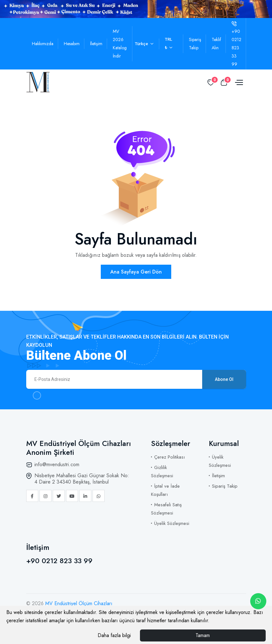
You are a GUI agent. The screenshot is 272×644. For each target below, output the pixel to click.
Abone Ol (224, 379)
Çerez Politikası (169, 457)
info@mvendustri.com (57, 464)
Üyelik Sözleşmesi (172, 523)
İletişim (96, 44)
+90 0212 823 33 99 (59, 561)
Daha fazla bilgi (114, 635)
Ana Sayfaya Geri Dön (136, 272)
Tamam (203, 635)
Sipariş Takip (225, 486)
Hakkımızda (43, 44)
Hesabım (72, 44)
